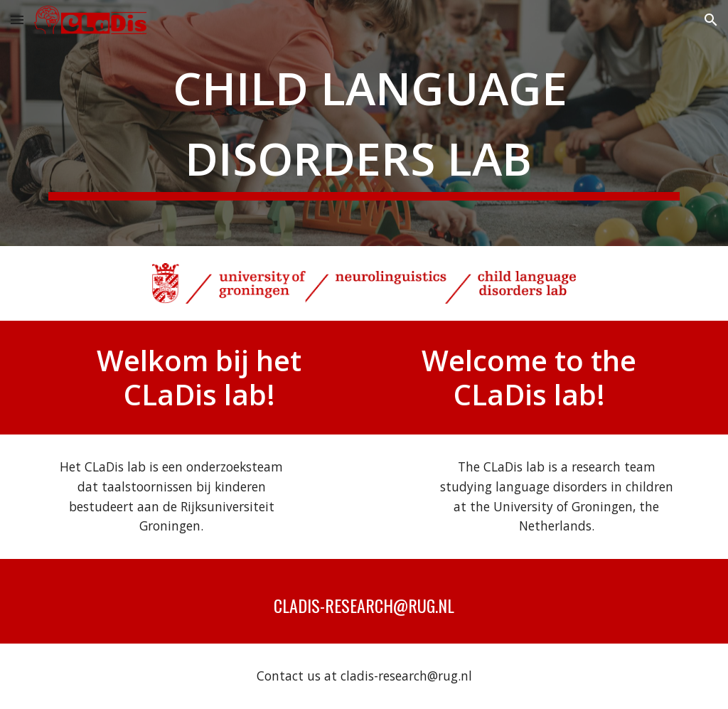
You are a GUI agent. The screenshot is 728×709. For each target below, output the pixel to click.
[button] (17, 20)
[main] (364, 123)
